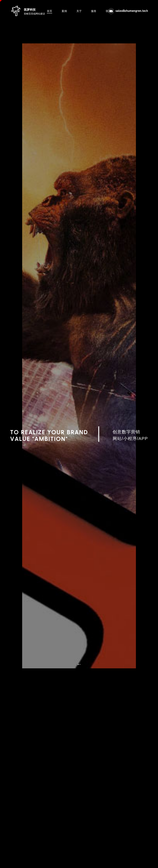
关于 (79, 11)
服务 (94, 11)
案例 (64, 11)
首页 (50, 11)
